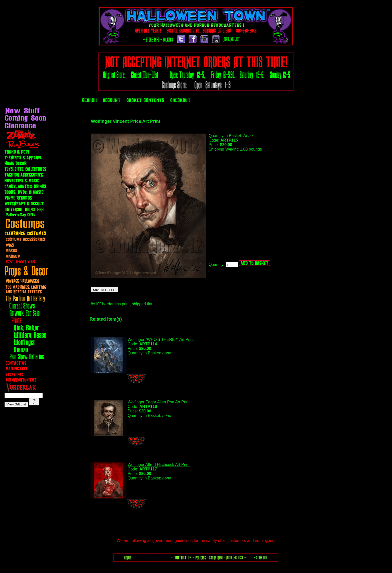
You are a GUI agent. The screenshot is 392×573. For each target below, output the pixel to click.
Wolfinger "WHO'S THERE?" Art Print (161, 340)
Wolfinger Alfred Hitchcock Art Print (158, 465)
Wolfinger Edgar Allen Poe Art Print (158, 402)
